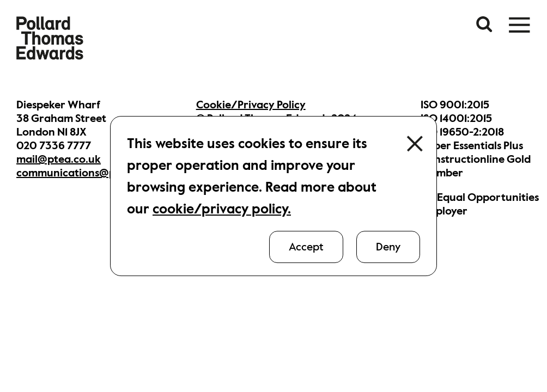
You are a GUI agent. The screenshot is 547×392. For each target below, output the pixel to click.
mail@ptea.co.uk (59, 159)
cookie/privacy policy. (222, 209)
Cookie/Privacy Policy (251, 105)
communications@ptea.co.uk (89, 173)
